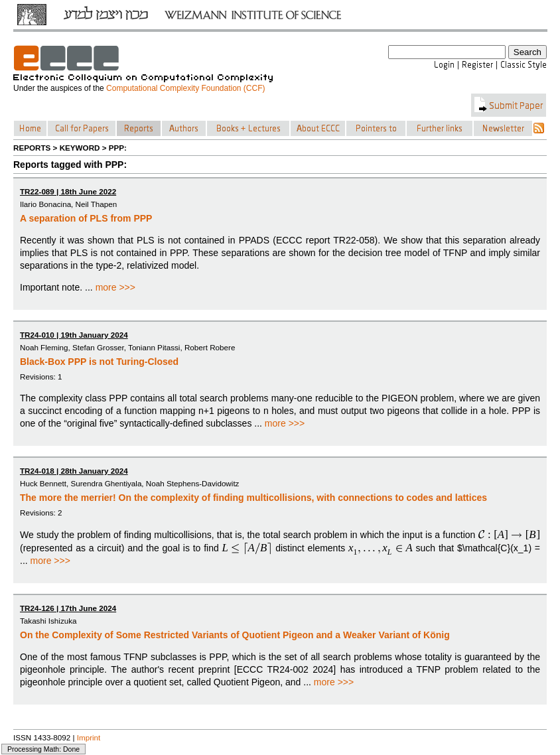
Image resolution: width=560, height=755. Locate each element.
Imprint (89, 737)
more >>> (115, 287)
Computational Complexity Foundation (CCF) (185, 88)
